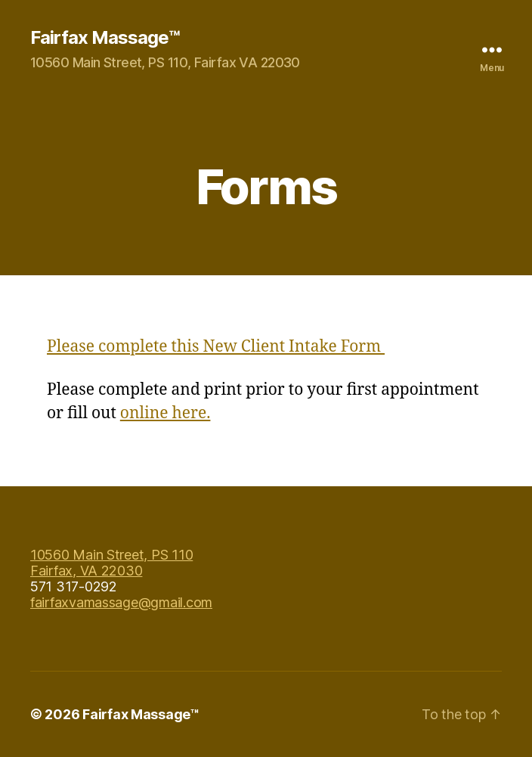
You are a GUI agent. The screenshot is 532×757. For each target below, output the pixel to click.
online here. (165, 413)
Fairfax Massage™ (105, 38)
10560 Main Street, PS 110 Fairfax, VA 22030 (111, 563)
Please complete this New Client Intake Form (216, 347)
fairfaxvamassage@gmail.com (121, 602)
